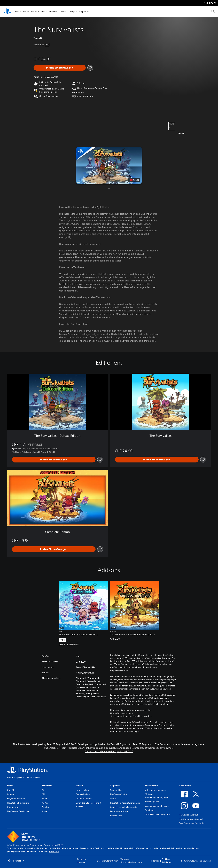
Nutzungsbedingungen (155, 790)
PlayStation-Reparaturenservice (125, 803)
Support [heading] (115, 785)
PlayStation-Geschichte (18, 811)
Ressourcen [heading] (151, 785)
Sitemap (155, 861)
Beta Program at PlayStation (192, 823)
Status (113, 799)
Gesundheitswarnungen (122, 713)
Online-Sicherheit (84, 799)
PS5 (25, 12)
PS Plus (42, 12)
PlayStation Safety (119, 794)
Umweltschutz (83, 790)
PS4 (32, 12)
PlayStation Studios (16, 799)
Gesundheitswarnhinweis (157, 806)
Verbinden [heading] (185, 785)
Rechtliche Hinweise (81, 861)
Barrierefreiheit (83, 794)
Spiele (16, 12)
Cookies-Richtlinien (166, 861)
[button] (109, 165)
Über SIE (11, 790)
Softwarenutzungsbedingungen (196, 861)
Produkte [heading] (47, 785)
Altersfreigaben (152, 802)
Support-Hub (116, 790)
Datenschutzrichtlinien (108, 861)
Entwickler (149, 810)
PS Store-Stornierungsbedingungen (157, 796)
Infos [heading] (10, 785)
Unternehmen (14, 807)
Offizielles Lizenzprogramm (157, 814)
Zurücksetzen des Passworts (124, 807)
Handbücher (116, 816)
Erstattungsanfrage (119, 811)
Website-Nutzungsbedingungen (131, 861)
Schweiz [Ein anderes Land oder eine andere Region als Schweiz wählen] (16, 861)
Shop (72, 12)
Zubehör (53, 12)
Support (82, 12)
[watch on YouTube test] (134, 180)
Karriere (11, 794)
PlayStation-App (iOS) (189, 815)
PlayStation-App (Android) (191, 819)
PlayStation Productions (18, 803)
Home (10, 777)
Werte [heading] (79, 785)
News (63, 12)
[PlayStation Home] (7, 12)
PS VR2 (45, 799)
